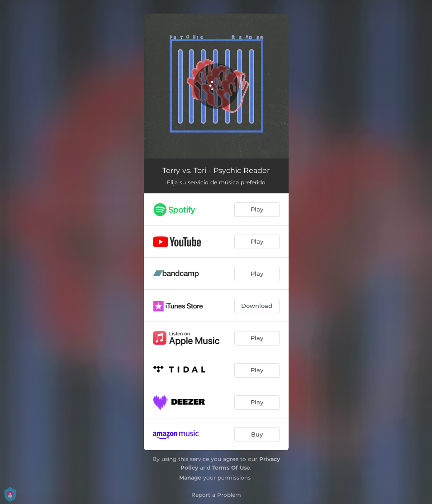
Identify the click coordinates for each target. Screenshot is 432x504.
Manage (190, 478)
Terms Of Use (231, 468)
